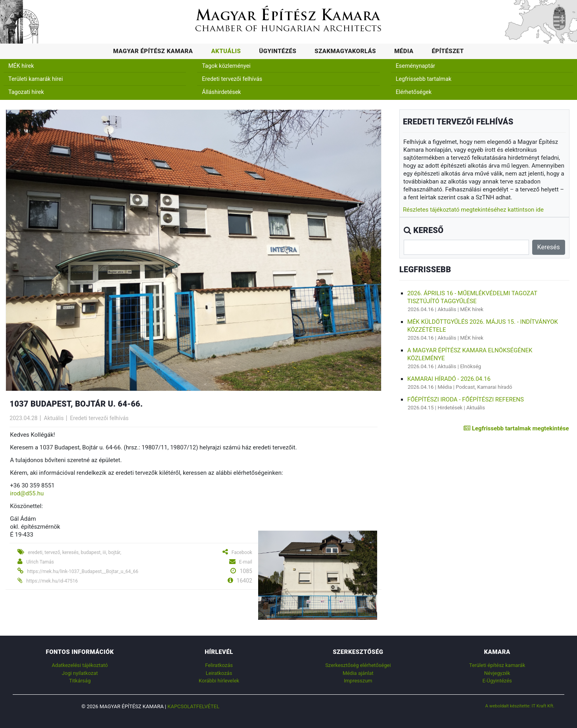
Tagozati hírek (26, 92)
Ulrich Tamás (40, 562)
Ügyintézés (278, 51)
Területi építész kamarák (497, 665)
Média (404, 51)
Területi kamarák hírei (35, 79)
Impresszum (358, 681)
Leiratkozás (219, 673)
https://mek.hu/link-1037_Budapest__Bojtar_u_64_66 (82, 571)
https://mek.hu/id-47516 (52, 581)
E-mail (246, 562)
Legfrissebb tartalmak (424, 79)
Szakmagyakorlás (345, 51)
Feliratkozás (219, 665)
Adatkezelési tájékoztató (80, 665)
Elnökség (471, 366)
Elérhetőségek (414, 92)
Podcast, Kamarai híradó (484, 387)
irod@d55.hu (27, 493)
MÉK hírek (21, 66)
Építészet (448, 51)
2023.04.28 (23, 418)
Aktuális (226, 51)
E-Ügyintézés (497, 681)
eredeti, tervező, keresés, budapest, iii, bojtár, (74, 552)
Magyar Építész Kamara (153, 51)
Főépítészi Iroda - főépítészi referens (466, 399)
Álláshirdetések (221, 92)
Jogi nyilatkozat (80, 673)
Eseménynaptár (416, 66)
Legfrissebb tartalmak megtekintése (516, 428)
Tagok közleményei (226, 66)
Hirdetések (450, 408)
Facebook (242, 552)
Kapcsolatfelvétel (193, 706)
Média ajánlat (358, 673)
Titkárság (80, 681)
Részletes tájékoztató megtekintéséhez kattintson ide (473, 210)
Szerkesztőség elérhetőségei (358, 665)
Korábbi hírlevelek (219, 681)
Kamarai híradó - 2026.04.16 (449, 379)
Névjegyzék (497, 673)
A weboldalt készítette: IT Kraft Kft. (520, 706)
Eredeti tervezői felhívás (232, 79)
